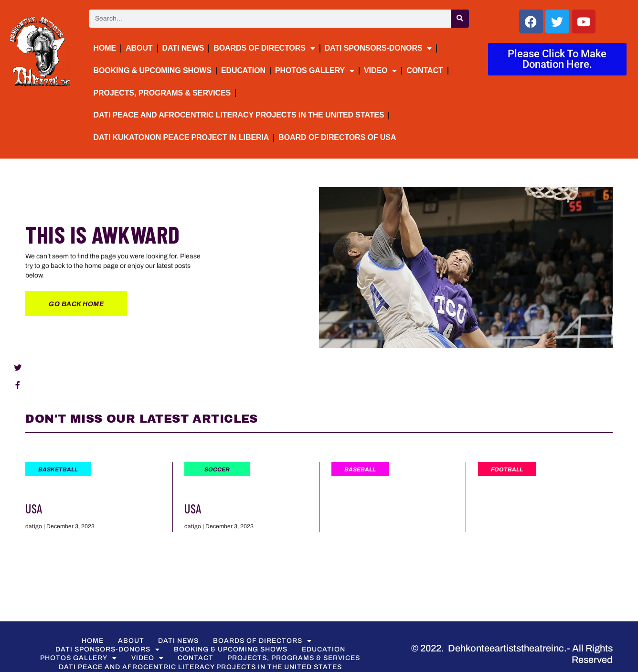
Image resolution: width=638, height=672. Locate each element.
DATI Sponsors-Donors (378, 48)
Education (243, 70)
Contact (425, 70)
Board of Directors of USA (337, 137)
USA (34, 508)
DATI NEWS (183, 48)
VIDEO (380, 71)
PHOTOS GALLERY (315, 71)
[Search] (460, 19)
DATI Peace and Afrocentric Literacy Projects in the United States (239, 115)
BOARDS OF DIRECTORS (264, 48)
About (139, 48)
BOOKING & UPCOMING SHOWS (153, 70)
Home (105, 48)
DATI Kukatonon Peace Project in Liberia (181, 137)
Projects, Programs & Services (162, 93)
